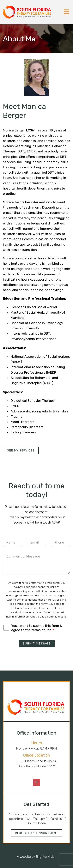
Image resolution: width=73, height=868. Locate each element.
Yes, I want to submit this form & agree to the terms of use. (37, 628)
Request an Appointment (36, 833)
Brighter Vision (46, 857)
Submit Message (37, 644)
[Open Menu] (66, 12)
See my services (21, 451)
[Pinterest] (37, 782)
